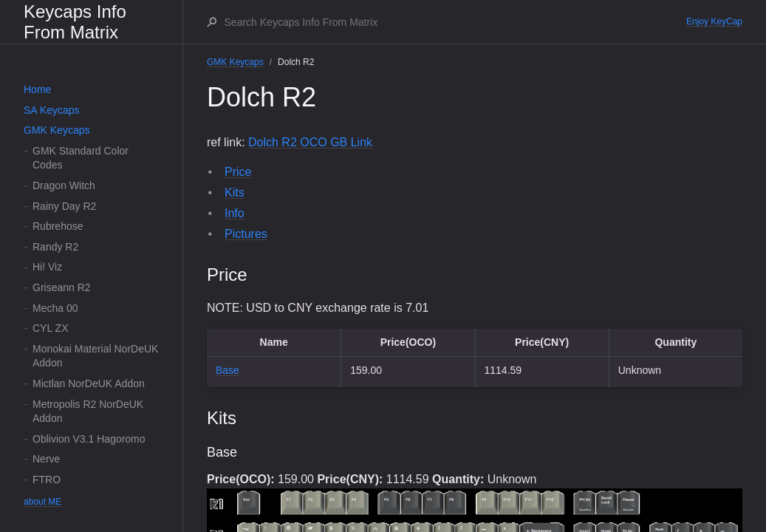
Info (235, 213)
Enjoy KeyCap (714, 21)
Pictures (246, 234)
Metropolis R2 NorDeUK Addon (88, 412)
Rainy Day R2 (64, 206)
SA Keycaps (52, 110)
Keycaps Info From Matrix (75, 22)
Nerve (46, 459)
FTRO (47, 480)
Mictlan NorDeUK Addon (89, 383)
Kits (235, 192)
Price (238, 172)
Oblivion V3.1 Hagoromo (89, 439)
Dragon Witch (64, 185)
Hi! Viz (47, 267)
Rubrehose (58, 226)
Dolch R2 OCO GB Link (310, 142)
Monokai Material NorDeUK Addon (95, 356)
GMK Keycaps (57, 130)
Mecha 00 (55, 308)
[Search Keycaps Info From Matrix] (455, 22)
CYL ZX (51, 328)
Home (37, 89)
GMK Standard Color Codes (81, 158)
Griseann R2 (62, 287)
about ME (42, 502)
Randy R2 (55, 247)
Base (228, 370)
